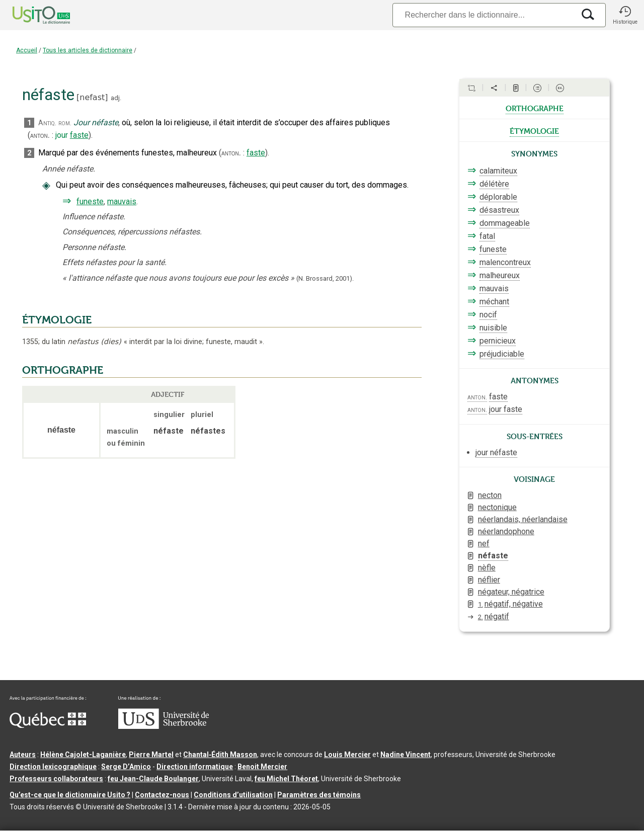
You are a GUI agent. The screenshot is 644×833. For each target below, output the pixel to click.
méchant (494, 302)
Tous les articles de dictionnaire (88, 50)
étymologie (534, 130)
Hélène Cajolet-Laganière (83, 755)
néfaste (493, 556)
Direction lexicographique (53, 767)
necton (490, 495)
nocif (488, 315)
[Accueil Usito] (30, 15)
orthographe (535, 108)
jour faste (506, 409)
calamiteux (498, 171)
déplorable (498, 197)
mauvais (122, 201)
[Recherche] (484, 15)
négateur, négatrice (511, 592)
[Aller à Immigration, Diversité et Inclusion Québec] (48, 725)
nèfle (487, 568)
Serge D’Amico (126, 767)
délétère (494, 184)
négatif (494, 616)
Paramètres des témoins (319, 795)
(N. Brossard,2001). (325, 278)
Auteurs (23, 755)
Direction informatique (195, 767)
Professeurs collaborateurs (56, 779)
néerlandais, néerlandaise (523, 519)
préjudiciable (502, 354)
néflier (489, 580)
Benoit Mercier (262, 767)
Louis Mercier (347, 755)
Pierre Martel (151, 755)
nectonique (497, 507)
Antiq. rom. (55, 123)
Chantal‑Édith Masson (220, 755)
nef (484, 544)
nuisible (493, 328)
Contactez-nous (162, 795)
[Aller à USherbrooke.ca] (164, 726)
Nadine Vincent (406, 755)
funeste (90, 201)
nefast (92, 97)
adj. (116, 98)
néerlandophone (506, 531)
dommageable (505, 223)
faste (79, 135)
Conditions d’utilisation (233, 795)
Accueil (27, 50)
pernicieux (498, 341)
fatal (487, 236)
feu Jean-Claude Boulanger (153, 779)
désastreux (499, 210)
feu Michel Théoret (286, 779)
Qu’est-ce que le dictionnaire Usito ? (70, 795)
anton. (40, 135)
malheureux (500, 275)
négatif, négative (510, 604)
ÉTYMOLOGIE (57, 320)
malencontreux (505, 262)
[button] (625, 15)
